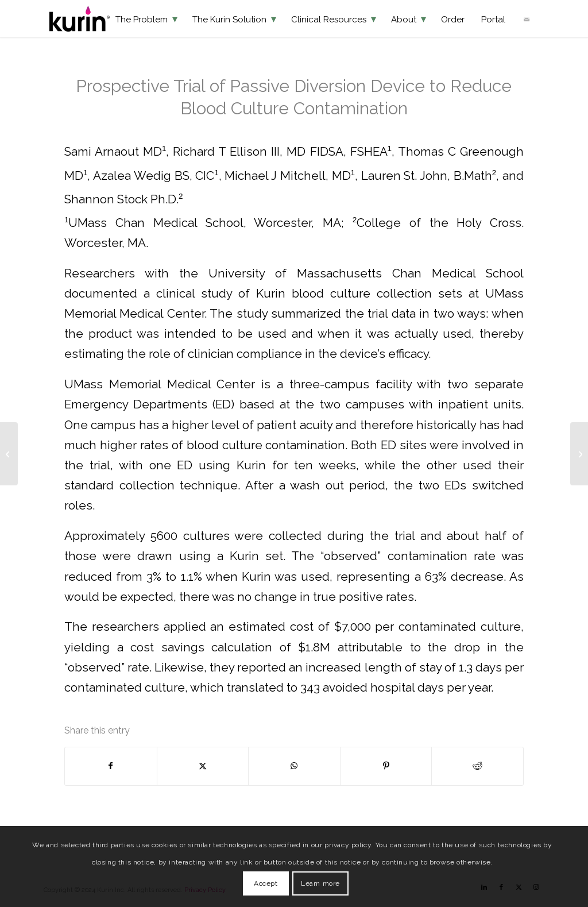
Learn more (320, 883)
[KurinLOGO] (80, 19)
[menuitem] (146, 19)
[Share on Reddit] (477, 766)
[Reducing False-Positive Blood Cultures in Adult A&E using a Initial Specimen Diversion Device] (579, 454)
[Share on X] (203, 766)
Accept (266, 883)
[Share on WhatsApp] (294, 766)
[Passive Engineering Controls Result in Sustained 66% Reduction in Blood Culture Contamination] (9, 454)
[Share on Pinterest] (386, 766)
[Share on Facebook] (111, 766)
